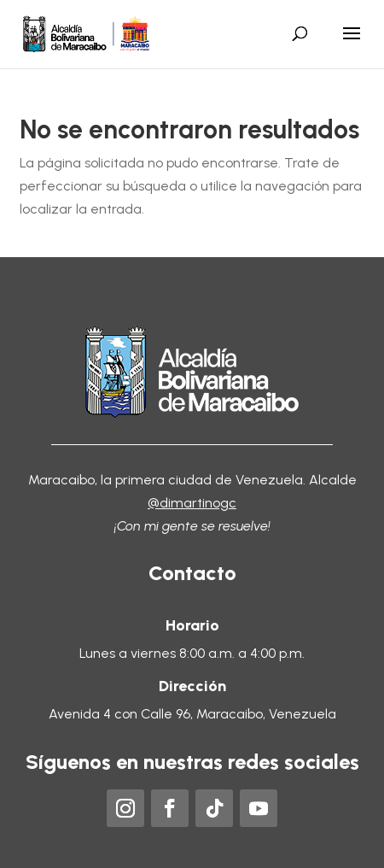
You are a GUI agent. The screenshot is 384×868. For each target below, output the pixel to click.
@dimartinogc (192, 503)
